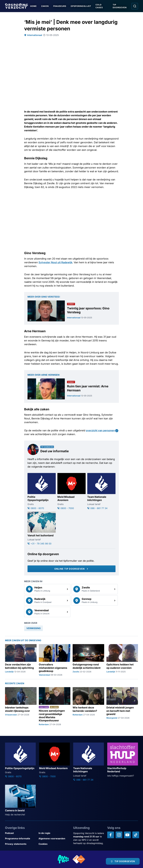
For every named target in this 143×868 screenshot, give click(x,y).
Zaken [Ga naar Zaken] (45, 6)
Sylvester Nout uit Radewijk (55, 262)
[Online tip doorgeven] (71, 569)
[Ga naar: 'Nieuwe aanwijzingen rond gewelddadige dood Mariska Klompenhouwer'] (55, 706)
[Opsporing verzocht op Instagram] (119, 835)
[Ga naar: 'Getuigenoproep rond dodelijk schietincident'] (88, 660)
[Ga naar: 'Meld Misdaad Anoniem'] (71, 491)
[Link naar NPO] (79, 859)
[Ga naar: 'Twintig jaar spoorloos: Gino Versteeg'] (71, 311)
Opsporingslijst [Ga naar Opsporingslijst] (81, 6)
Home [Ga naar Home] (33, 6)
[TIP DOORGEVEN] (123, 861)
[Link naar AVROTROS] (63, 859)
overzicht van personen (100, 430)
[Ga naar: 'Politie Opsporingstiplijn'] (42, 491)
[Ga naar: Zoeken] (135, 6)
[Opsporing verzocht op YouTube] (127, 835)
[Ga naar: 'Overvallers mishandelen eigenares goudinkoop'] (55, 660)
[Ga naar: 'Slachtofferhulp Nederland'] (123, 760)
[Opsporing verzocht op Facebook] (111, 835)
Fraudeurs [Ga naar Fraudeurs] (60, 6)
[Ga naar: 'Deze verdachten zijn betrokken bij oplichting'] (21, 660)
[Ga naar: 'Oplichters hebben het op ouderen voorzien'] (122, 660)
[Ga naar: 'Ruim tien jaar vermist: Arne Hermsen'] (71, 389)
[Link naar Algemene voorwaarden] (54, 839)
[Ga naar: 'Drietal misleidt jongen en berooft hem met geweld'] (122, 706)
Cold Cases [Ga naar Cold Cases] (99, 6)
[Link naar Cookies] (54, 844)
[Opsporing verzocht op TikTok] (136, 835)
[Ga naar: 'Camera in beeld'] (20, 800)
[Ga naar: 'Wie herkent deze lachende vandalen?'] (88, 706)
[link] (47, 589)
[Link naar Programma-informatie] (21, 839)
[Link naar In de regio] (54, 833)
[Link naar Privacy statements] (21, 844)
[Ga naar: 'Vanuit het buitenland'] (42, 528)
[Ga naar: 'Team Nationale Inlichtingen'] (101, 491)
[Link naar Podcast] (21, 833)
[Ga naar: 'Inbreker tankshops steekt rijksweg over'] (21, 706)
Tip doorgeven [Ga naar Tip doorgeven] (120, 6)
